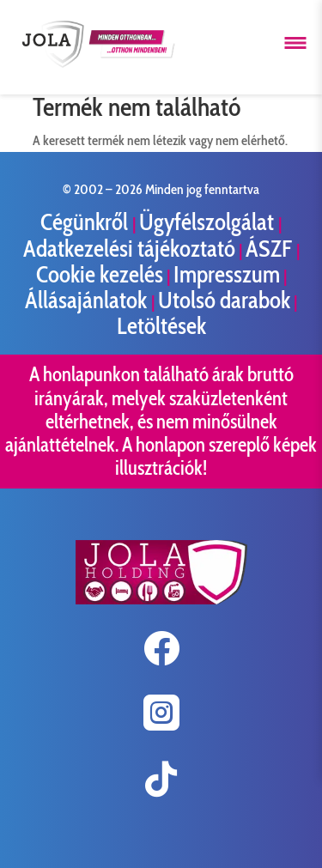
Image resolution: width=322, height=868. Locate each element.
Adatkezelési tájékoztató (129, 249)
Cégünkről (86, 222)
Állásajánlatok (88, 300)
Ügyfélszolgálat (209, 222)
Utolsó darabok (224, 300)
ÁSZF (271, 249)
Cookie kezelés (100, 274)
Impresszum (227, 274)
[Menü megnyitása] (295, 43)
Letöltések (161, 326)
